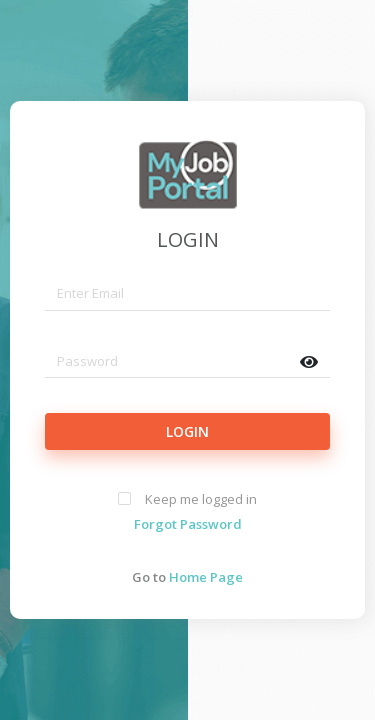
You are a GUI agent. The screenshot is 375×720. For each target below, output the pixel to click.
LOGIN (188, 239)
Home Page (206, 577)
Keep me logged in (201, 499)
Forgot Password (188, 524)
